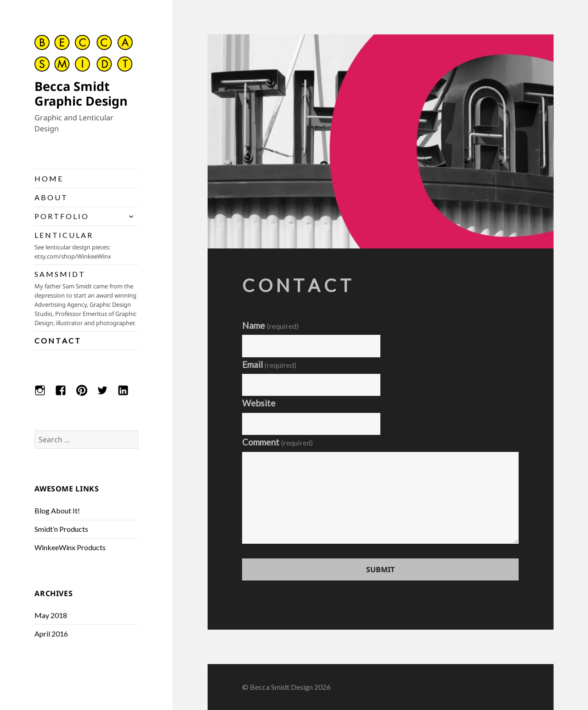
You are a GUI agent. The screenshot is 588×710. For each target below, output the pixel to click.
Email (269, 364)
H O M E (48, 178)
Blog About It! (57, 510)
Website (259, 403)
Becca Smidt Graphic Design (81, 93)
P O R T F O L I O (61, 216)
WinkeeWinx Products (70, 547)
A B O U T (51, 197)
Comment (277, 442)
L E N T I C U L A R (86, 246)
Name (270, 325)
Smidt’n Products (61, 529)
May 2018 (51, 615)
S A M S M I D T (86, 299)
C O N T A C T (57, 341)
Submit (380, 569)
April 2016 (51, 634)
